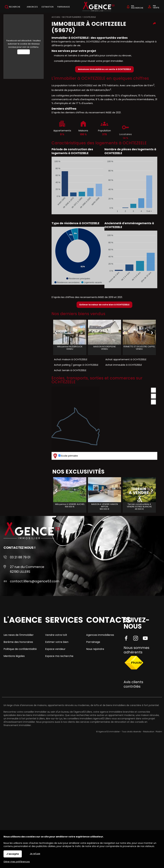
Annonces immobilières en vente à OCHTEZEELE (104, 69)
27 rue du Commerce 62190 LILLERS (27, 569)
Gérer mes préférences (17, 862)
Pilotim (159, 732)
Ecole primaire (65, 456)
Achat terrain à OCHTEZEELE (70, 370)
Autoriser (24, 52)
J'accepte (13, 854)
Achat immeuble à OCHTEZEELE (124, 365)
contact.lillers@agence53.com (35, 581)
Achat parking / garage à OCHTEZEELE (76, 365)
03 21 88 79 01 (20, 557)
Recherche (12, 7)
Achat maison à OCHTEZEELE (71, 359)
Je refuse (35, 854)
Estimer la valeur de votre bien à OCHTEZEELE (104, 305)
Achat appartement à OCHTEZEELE (126, 359)
